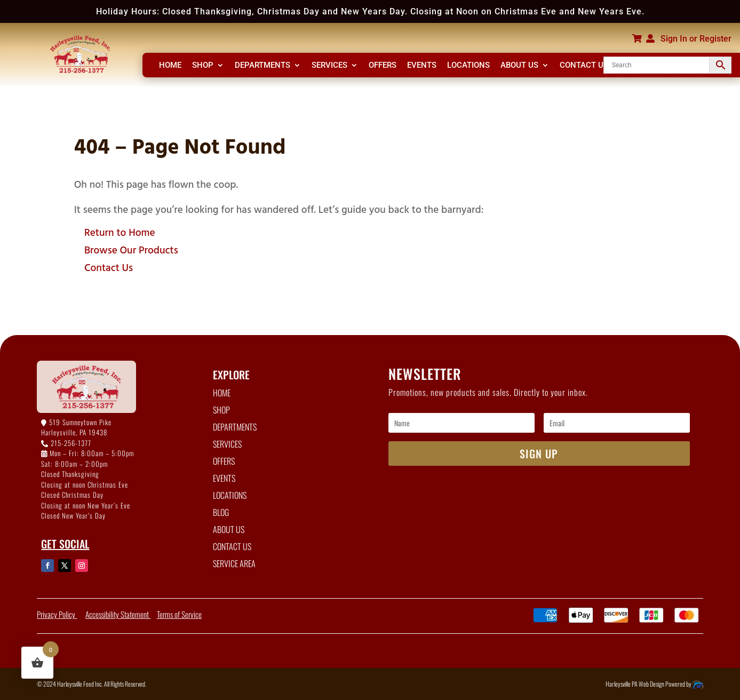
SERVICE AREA (234, 563)
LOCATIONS (468, 66)
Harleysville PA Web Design (635, 684)
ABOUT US (519, 66)
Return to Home (120, 232)
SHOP (203, 66)
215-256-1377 (71, 443)
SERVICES (329, 66)
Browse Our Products (131, 249)
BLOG (221, 512)
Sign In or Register (696, 39)
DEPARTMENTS (262, 66)
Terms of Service (179, 614)
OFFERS (383, 66)
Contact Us (109, 267)
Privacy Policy (57, 614)
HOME (170, 66)
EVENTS (422, 66)
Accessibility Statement (118, 614)
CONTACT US (584, 66)
